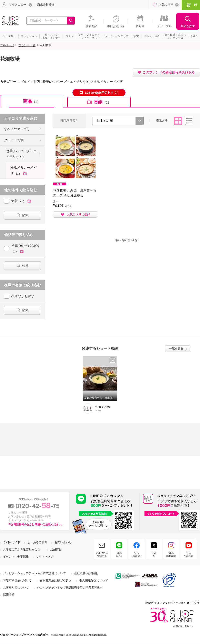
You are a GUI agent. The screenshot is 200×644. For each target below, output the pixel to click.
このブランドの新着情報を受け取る (169, 72)
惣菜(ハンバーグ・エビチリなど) (21, 154)
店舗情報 (56, 549)
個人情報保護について (94, 580)
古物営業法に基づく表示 (56, 580)
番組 (102, 102)
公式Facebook (136, 554)
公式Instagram (171, 554)
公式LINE (119, 554)
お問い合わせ (63, 542)
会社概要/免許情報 (86, 573)
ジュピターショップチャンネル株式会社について (34, 573)
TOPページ (7, 45)
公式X (154, 554)
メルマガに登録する (102, 554)
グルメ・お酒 (14, 140)
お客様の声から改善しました (22, 549)
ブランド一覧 (27, 45)
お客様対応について (16, 588)
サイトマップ (44, 557)
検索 (25, 215)
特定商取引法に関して (17, 580)
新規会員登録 (46, 5)
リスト (189, 121)
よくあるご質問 (37, 542)
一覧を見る (176, 349)
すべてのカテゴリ (17, 129)
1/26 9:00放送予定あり (99, 93)
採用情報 (9, 595)
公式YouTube (189, 554)
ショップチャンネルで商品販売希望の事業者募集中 (70, 588)
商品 (32, 101)
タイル (178, 121)
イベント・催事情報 (16, 557)
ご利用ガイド (12, 542)
